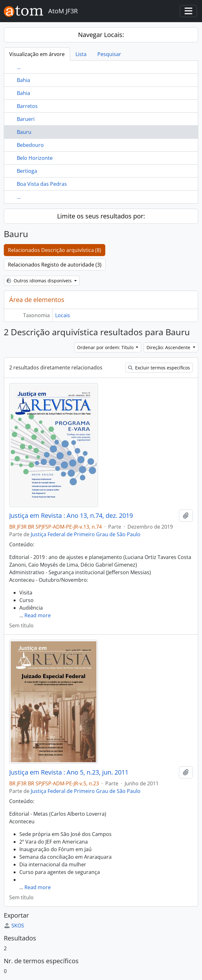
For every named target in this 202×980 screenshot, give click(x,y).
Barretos (27, 106)
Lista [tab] (81, 54)
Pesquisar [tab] (109, 54)
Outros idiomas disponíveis (40, 281)
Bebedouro (30, 145)
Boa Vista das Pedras (42, 184)
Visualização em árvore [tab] (37, 54)
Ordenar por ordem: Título (106, 347)
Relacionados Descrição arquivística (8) (55, 250)
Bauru (24, 132)
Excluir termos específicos (159, 368)
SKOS (14, 926)
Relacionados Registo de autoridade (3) (55, 265)
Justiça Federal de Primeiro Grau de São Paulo (86, 534)
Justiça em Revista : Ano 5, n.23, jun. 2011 (69, 772)
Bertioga (27, 171)
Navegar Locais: (101, 35)
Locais (63, 315)
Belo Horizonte (35, 158)
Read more (38, 615)
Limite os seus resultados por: (101, 216)
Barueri (26, 119)
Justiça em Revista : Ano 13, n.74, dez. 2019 (71, 516)
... (19, 67)
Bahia (23, 80)
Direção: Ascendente (169, 347)
